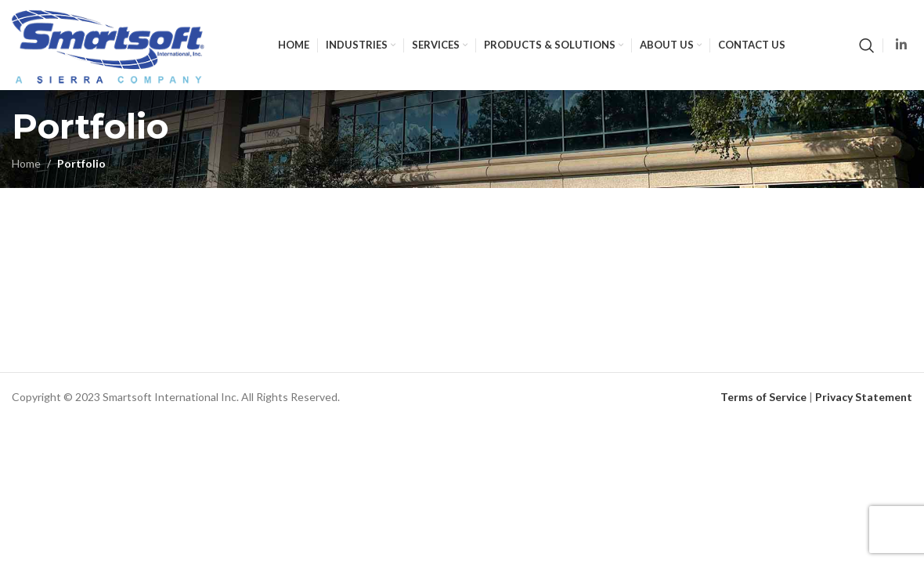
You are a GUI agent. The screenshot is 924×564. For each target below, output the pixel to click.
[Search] (867, 45)
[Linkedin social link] (902, 45)
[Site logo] (108, 43)
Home (26, 163)
